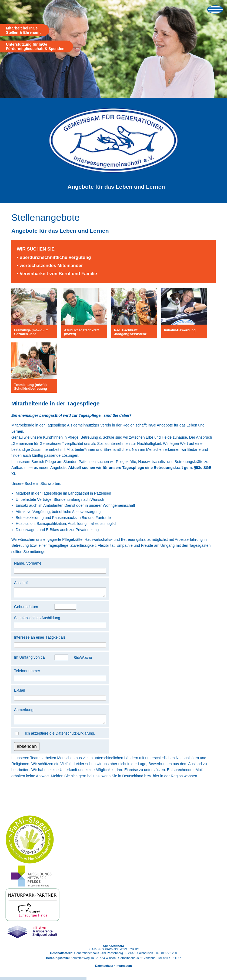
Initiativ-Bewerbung (180, 330)
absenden (27, 750)
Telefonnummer (27, 672)
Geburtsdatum (26, 608)
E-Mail (19, 692)
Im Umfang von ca (29, 659)
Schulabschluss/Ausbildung (37, 619)
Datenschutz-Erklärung (75, 736)
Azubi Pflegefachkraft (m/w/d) (81, 332)
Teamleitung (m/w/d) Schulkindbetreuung (31, 387)
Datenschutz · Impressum (113, 969)
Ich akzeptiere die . (60, 736)
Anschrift (21, 583)
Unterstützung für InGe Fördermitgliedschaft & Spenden (35, 46)
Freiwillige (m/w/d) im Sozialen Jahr (31, 332)
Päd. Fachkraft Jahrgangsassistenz (130, 332)
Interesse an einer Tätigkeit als (40, 639)
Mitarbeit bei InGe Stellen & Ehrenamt (23, 30)
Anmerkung (24, 711)
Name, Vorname (28, 563)
